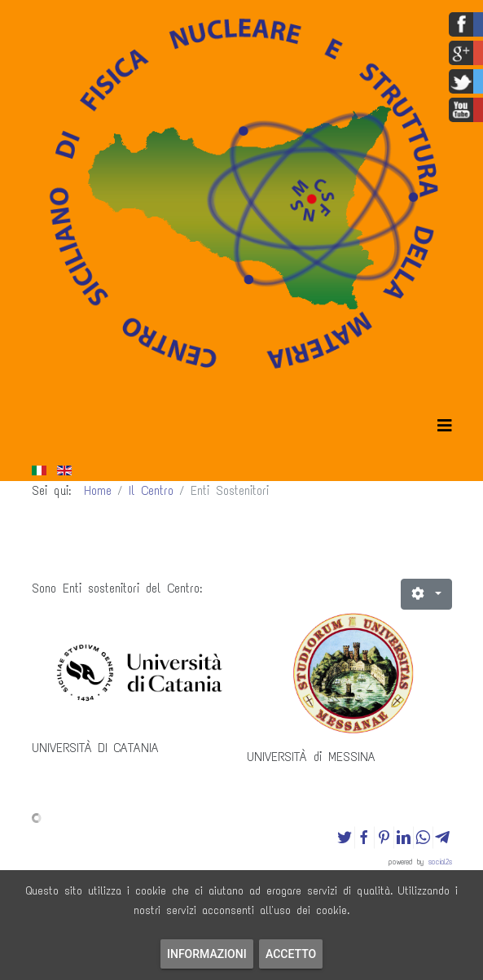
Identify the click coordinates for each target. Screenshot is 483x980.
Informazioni (207, 954)
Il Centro (151, 491)
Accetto (291, 954)
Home (98, 491)
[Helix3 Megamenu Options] (445, 426)
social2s (440, 862)
